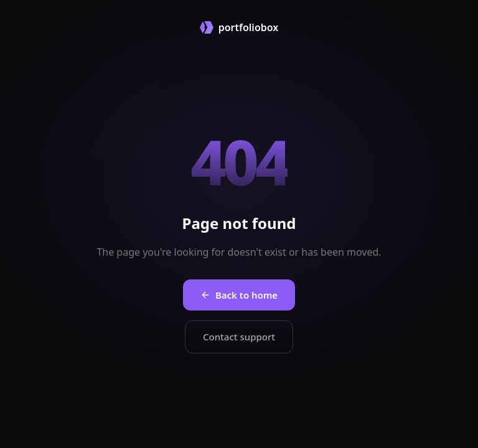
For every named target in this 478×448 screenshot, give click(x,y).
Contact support (239, 337)
